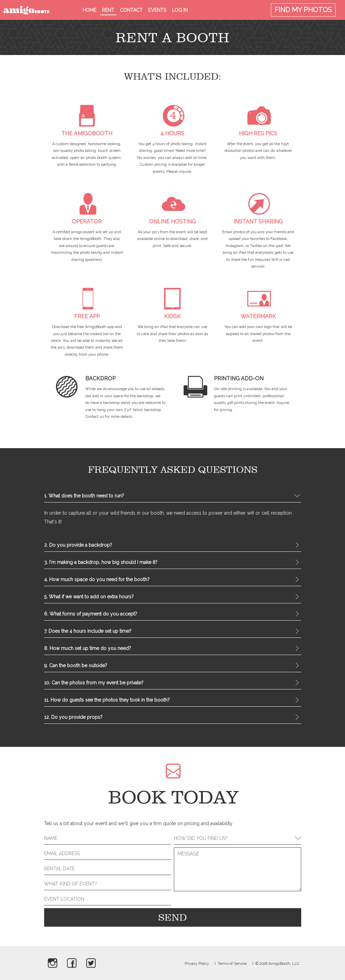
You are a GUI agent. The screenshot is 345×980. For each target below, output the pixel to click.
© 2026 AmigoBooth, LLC (277, 964)
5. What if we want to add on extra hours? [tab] (173, 597)
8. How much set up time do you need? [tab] (173, 649)
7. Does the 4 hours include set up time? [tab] (173, 632)
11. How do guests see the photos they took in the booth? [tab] (173, 701)
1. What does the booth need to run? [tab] (173, 496)
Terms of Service (232, 964)
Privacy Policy (197, 964)
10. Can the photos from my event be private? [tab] (173, 683)
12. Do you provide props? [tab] (173, 718)
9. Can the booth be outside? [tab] (173, 666)
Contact (131, 10)
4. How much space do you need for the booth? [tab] (173, 580)
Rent (108, 10)
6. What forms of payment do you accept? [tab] (173, 615)
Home (89, 10)
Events (157, 10)
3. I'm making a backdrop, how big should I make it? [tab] (173, 563)
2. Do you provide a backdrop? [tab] (173, 546)
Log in (180, 10)
